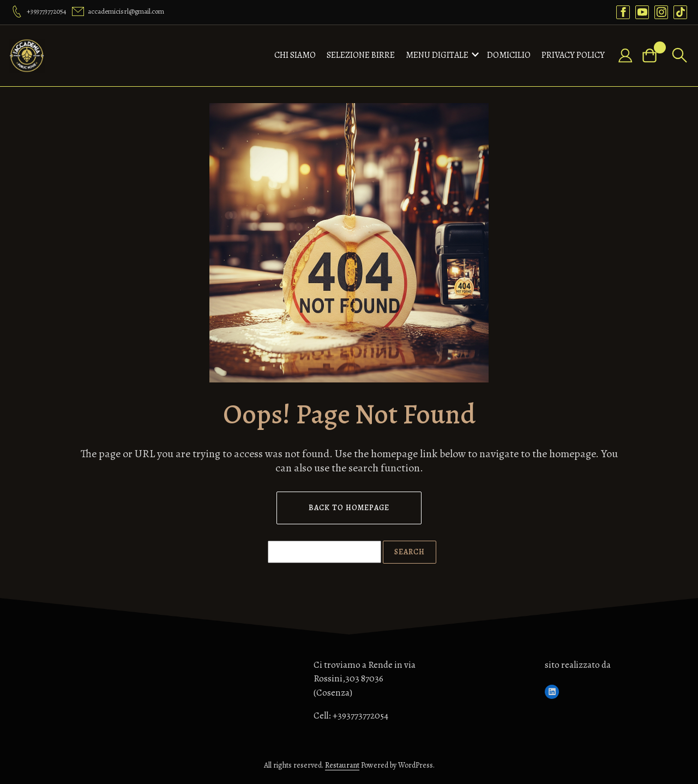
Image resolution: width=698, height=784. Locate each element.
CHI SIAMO (295, 55)
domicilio (509, 55)
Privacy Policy (573, 55)
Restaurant (342, 765)
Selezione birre (361, 55)
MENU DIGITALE (437, 55)
